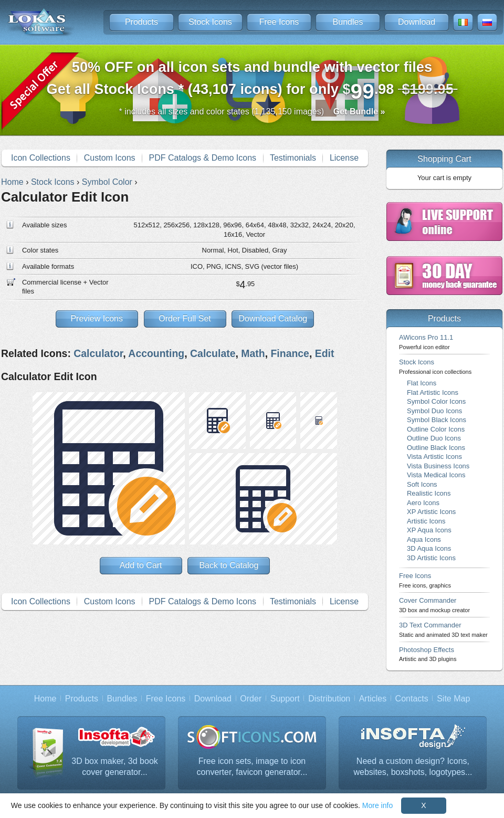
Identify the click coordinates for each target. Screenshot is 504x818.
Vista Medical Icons (436, 475)
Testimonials (293, 158)
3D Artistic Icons (431, 558)
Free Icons (279, 22)
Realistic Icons (429, 493)
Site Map (453, 699)
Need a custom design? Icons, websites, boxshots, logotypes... (413, 767)
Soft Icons (422, 484)
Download (417, 22)
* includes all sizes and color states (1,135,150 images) (252, 112)
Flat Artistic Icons (433, 392)
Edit (325, 353)
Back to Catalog (229, 565)
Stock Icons (210, 22)
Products (141, 22)
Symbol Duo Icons (434, 411)
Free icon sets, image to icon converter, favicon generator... (252, 767)
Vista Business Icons (438, 466)
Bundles (348, 22)
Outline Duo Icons (434, 438)
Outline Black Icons (436, 448)
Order (251, 699)
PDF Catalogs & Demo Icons (203, 158)
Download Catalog (273, 318)
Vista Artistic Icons (434, 457)
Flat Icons (422, 383)
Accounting (156, 353)
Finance (290, 353)
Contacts (412, 699)
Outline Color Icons (436, 429)
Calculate (213, 353)
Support (285, 699)
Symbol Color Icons (436, 401)
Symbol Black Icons (437, 420)
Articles (373, 699)
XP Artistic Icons (431, 512)
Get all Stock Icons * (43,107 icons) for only (252, 81)
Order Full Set (185, 318)
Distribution (329, 699)
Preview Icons (97, 318)
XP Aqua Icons (429, 530)
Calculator (98, 353)
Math (253, 353)
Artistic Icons (426, 521)
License (344, 158)
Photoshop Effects (428, 654)
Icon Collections (41, 158)
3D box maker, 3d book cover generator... (115, 767)
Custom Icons (110, 158)
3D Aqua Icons (429, 548)
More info (377, 805)
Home (45, 699)
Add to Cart (141, 565)
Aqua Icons (424, 539)
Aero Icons (423, 503)
